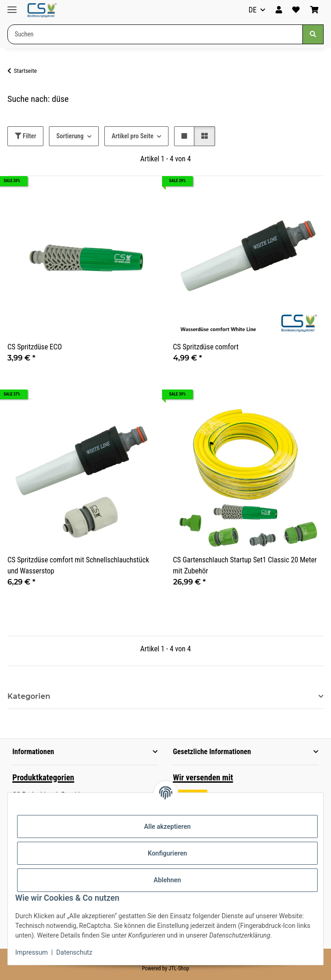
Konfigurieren (167, 853)
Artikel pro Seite (133, 136)
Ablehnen (167, 880)
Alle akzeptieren (167, 827)
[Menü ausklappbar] (12, 6)
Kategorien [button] (29, 696)
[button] (279, 10)
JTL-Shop (179, 968)
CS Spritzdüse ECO (35, 347)
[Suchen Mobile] (155, 34)
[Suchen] (313, 34)
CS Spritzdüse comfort (206, 347)
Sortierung (70, 136)
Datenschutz (74, 952)
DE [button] (253, 10)
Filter (25, 136)
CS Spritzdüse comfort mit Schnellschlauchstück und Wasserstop (78, 565)
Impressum (31, 952)
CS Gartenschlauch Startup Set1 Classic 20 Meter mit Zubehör (245, 565)
